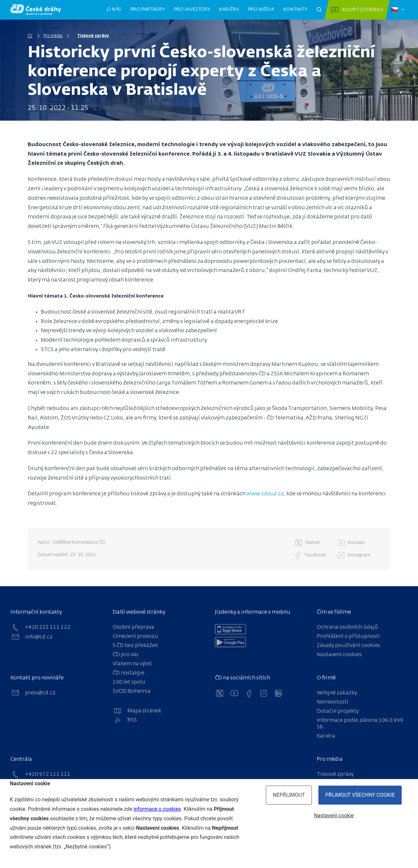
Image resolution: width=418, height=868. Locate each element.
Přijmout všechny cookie (360, 795)
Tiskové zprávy (93, 36)
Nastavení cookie (334, 816)
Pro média (261, 9)
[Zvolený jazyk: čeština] (398, 10)
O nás (114, 9)
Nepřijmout (289, 795)
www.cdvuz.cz (265, 494)
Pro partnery (148, 9)
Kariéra (229, 9)
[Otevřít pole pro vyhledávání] (319, 10)
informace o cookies (157, 809)
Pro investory (192, 9)
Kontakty (295, 9)
